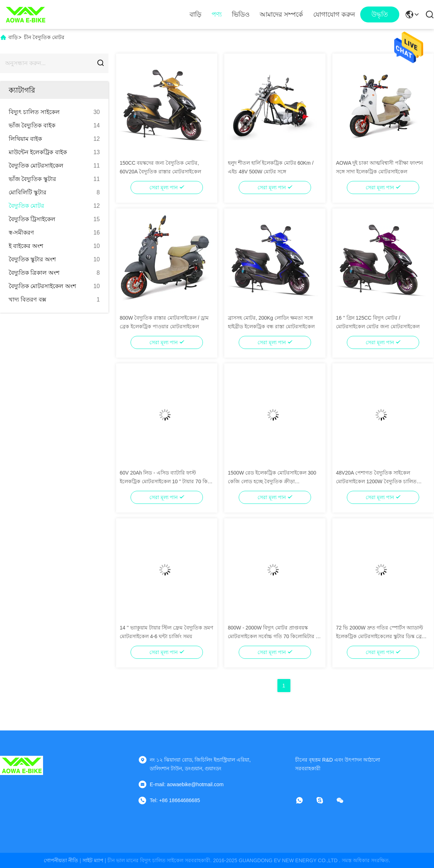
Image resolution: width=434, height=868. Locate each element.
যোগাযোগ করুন (334, 14)
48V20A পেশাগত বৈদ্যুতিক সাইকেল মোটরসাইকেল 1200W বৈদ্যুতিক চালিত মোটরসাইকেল (376, 481)
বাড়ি (195, 14)
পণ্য (217, 14)
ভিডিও (241, 14)
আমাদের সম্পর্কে (281, 14)
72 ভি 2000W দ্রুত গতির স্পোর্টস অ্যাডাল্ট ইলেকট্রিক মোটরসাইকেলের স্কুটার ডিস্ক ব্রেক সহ (381, 636)
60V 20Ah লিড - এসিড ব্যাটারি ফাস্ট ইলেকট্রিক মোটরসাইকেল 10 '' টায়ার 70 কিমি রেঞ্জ (166, 481)
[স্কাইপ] (325, 800)
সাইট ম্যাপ (93, 860)
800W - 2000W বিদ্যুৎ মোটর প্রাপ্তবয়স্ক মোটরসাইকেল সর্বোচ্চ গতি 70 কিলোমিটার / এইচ (273, 636)
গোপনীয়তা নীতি (61, 860)
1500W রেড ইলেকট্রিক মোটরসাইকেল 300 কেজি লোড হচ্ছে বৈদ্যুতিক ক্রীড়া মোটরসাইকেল (272, 481)
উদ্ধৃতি (380, 14)
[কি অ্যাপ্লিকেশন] (305, 800)
